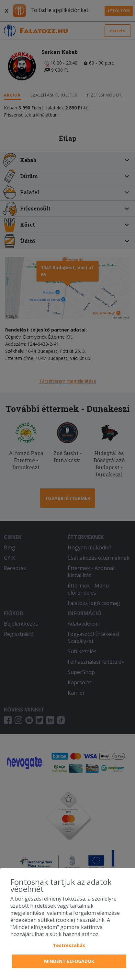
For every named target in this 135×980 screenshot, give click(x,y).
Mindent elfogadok (69, 961)
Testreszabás (69, 945)
